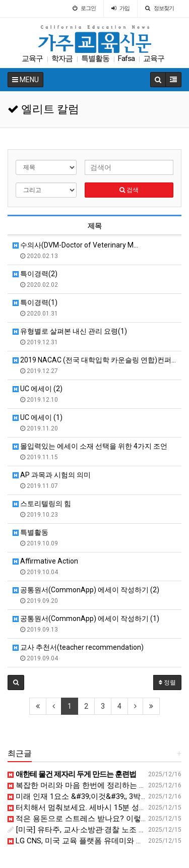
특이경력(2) (35, 274)
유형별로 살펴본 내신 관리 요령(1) (70, 331)
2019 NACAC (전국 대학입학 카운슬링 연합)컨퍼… (94, 360)
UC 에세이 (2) (38, 389)
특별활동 (95, 58)
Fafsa (126, 58)
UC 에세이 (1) (38, 417)
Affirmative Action (45, 561)
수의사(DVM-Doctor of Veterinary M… (75, 245)
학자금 (62, 58)
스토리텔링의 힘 (42, 504)
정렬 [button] (167, 683)
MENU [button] (25, 80)
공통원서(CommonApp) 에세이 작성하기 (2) (86, 590)
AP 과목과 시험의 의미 (52, 475)
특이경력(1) (35, 302)
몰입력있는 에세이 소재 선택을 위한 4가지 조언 (90, 446)
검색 (129, 190)
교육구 (32, 58)
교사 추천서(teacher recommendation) (78, 647)
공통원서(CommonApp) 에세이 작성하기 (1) (86, 618)
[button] (16, 683)
